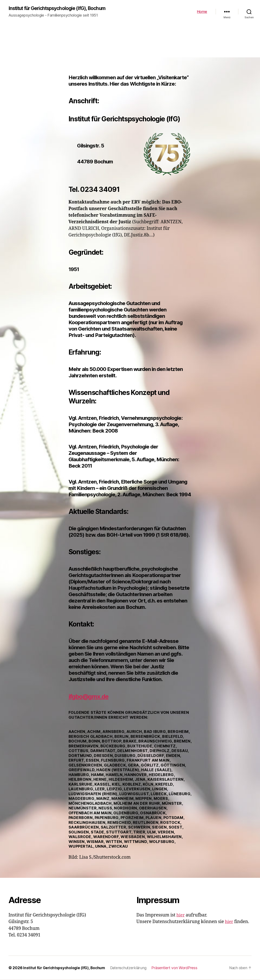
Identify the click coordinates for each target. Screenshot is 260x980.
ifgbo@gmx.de (91, 697)
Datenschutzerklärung (132, 968)
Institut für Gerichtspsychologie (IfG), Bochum (61, 8)
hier (181, 915)
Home (202, 12)
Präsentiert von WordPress (178, 968)
